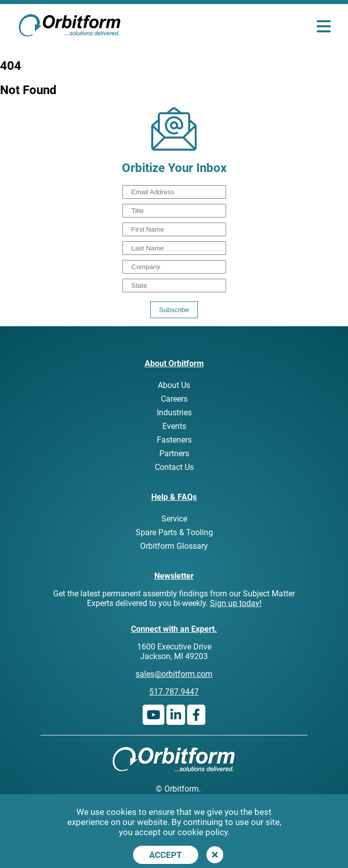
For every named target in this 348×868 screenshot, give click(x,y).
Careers (174, 399)
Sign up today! (236, 603)
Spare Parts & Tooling (174, 532)
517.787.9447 (174, 692)
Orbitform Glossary (174, 546)
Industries (174, 413)
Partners (174, 453)
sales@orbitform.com (174, 674)
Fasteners (174, 440)
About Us (174, 385)
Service (174, 519)
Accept (166, 855)
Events (174, 426)
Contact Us (174, 467)
